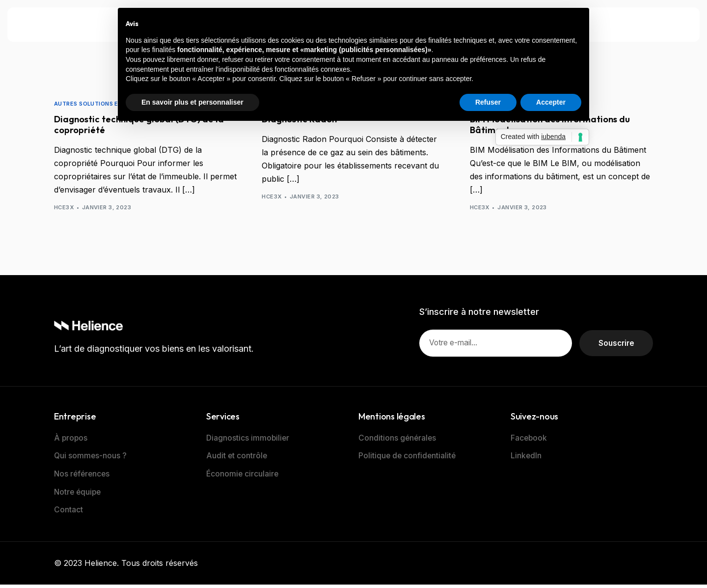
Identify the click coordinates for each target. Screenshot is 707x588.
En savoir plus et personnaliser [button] (192, 102)
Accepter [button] (551, 102)
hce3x (64, 209)
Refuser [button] (488, 102)
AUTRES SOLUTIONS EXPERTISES (102, 104)
